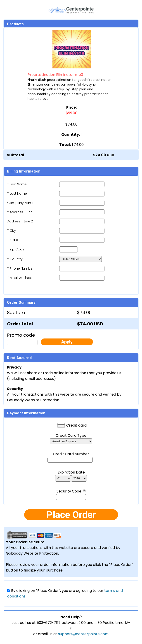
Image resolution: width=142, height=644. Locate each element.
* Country (15, 259)
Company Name (21, 203)
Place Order (71, 515)
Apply (67, 342)
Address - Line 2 (20, 221)
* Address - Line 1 (21, 212)
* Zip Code (16, 249)
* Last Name (17, 194)
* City (12, 231)
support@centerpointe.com (83, 634)
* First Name (17, 184)
